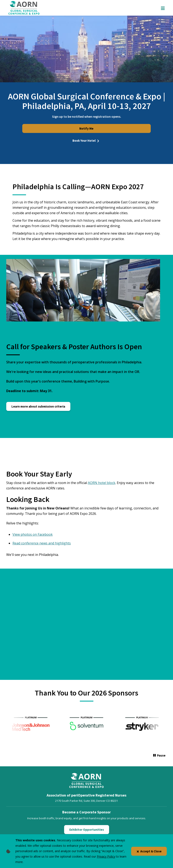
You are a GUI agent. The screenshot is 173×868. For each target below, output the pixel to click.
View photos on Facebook (33, 534)
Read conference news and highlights (42, 543)
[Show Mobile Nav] (163, 8)
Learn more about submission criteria (38, 406)
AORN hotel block (102, 483)
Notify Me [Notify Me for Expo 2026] (86, 128)
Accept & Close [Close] (149, 851)
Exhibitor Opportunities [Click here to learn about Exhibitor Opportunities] (87, 830)
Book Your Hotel (87, 141)
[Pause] (159, 756)
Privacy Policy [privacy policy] (106, 856)
